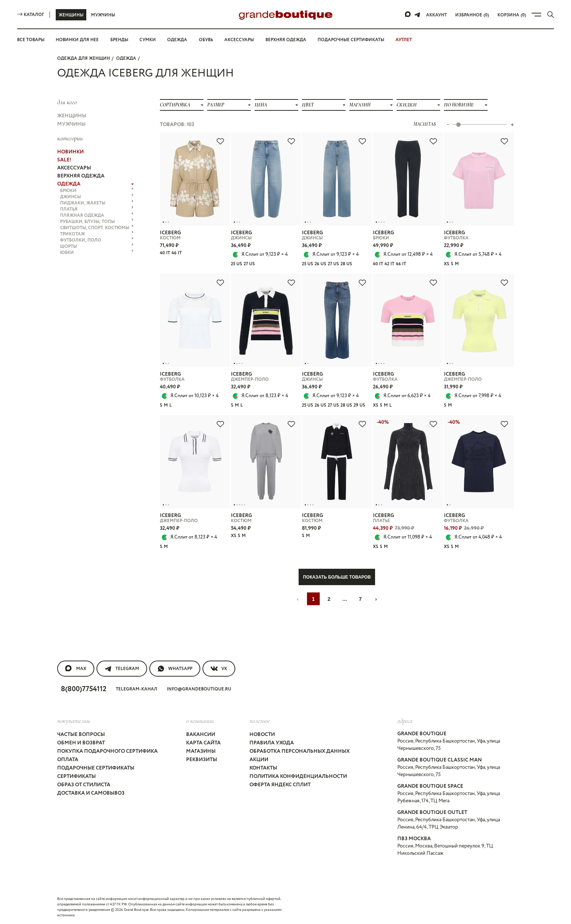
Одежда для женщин (84, 58)
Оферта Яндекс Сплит (280, 785)
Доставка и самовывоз (91, 793)
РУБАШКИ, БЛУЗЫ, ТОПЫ (97, 222)
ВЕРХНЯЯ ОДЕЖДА (81, 176)
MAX (76, 669)
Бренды (119, 40)
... (345, 599)
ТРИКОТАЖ (97, 234)
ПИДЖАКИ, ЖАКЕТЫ (97, 203)
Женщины (71, 15)
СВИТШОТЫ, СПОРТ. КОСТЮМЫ (97, 228)
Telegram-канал (137, 689)
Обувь (206, 40)
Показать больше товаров (337, 577)
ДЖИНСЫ (97, 197)
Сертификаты (76, 776)
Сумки (148, 40)
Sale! (64, 160)
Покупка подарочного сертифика (107, 751)
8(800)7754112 (84, 689)
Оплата (68, 760)
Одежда (177, 40)
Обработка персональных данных (300, 751)
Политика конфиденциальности (298, 776)
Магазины (201, 751)
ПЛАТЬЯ (97, 209)
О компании (200, 721)
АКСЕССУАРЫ (74, 168)
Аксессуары (239, 40)
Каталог (31, 15)
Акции (259, 760)
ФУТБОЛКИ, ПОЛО (97, 240)
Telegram (122, 669)
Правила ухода (272, 743)
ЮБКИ (97, 253)
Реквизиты (202, 760)
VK (219, 669)
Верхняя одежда (286, 40)
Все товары (31, 40)
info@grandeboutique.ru (199, 689)
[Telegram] (417, 15)
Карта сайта (203, 743)
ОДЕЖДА (126, 58)
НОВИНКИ (70, 152)
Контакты (263, 768)
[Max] (408, 15)
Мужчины (103, 15)
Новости (262, 735)
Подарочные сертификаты (351, 40)
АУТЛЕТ (404, 40)
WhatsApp (175, 669)
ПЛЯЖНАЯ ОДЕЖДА (97, 216)
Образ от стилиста (84, 785)
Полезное (260, 721)
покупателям (74, 721)
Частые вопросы (81, 735)
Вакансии (201, 735)
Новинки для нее (77, 40)
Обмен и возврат (81, 743)
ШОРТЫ (97, 246)
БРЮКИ (97, 191)
